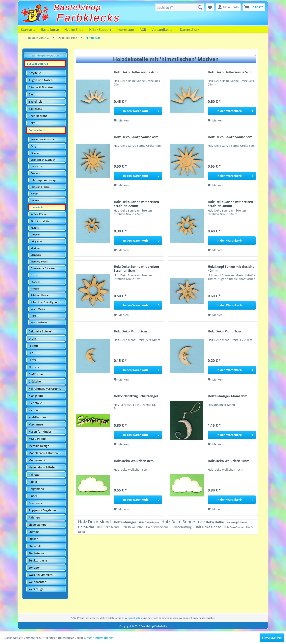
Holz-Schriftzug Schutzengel (136, 396)
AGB (143, 30)
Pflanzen (36, 282)
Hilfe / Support (100, 30)
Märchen (36, 255)
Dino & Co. (37, 167)
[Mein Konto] (228, 7)
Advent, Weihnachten (43, 139)
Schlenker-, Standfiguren (45, 302)
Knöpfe (35, 228)
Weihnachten (37, 582)
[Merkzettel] (210, 7)
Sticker (33, 539)
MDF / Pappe (37, 439)
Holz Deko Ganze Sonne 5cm (230, 137)
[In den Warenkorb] (138, 111)
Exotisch (35, 173)
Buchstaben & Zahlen (43, 160)
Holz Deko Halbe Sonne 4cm (136, 72)
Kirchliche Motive (40, 221)
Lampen (35, 235)
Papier (33, 482)
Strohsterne (36, 553)
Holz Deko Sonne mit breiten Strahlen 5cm (136, 269)
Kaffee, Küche (39, 214)
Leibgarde (36, 241)
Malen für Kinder (40, 432)
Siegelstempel (38, 525)
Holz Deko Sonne (179, 522)
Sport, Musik (38, 309)
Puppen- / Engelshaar (43, 510)
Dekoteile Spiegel (40, 331)
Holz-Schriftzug (182, 527)
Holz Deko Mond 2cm (130, 331)
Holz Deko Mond (95, 522)
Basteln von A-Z (38, 64)
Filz (31, 353)
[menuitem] (180, 7)
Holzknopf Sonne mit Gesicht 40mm (231, 269)
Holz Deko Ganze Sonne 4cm (136, 137)
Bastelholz (35, 102)
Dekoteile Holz (39, 130)
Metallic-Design (39, 446)
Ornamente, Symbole (43, 268)
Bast (31, 94)
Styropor (34, 568)
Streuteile (35, 546)
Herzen (35, 200)
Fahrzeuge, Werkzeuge (44, 180)
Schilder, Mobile (40, 295)
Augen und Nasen (41, 80)
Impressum (125, 30)
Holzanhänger (125, 522)
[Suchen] (200, 7)
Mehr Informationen (100, 638)
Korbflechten (37, 417)
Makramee (36, 424)
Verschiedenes (39, 322)
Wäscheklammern (41, 575)
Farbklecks (88, 18)
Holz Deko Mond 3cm (224, 331)
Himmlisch (37, 207)
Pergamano (36, 489)
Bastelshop (78, 7)
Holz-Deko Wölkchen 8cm (134, 461)
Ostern (35, 275)
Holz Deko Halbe (211, 522)
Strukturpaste (38, 560)
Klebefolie (35, 403)
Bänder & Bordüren (42, 87)
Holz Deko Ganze (149, 522)
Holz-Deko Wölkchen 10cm (229, 461)
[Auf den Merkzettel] (121, 120)
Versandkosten (163, 30)
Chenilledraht (38, 116)
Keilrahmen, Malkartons (45, 389)
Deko (32, 123)
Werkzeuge (36, 589)
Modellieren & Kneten (43, 453)
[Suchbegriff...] (180, 7)
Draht (32, 339)
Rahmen (34, 517)
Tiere (33, 316)
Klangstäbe (36, 396)
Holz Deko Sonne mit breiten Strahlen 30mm (230, 204)
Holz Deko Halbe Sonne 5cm (230, 72)
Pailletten (35, 475)
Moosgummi (37, 460)
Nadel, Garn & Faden (43, 467)
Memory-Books (39, 262)
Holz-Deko (86, 527)
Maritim (35, 248)
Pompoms (35, 503)
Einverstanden (272, 638)
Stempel (34, 532)
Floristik (34, 367)
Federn (33, 346)
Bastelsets (35, 109)
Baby (33, 146)
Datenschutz (189, 30)
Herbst (34, 194)
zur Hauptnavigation (45, 55)
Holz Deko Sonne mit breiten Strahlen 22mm (136, 204)
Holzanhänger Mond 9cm (228, 396)
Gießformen (37, 374)
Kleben (33, 410)
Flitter (32, 360)
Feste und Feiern (40, 187)
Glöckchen (36, 381)
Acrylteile (35, 73)
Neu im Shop (74, 30)
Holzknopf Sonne (237, 522)
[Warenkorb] (254, 7)
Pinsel (33, 496)
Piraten (35, 289)
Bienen (35, 153)
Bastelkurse (50, 30)
